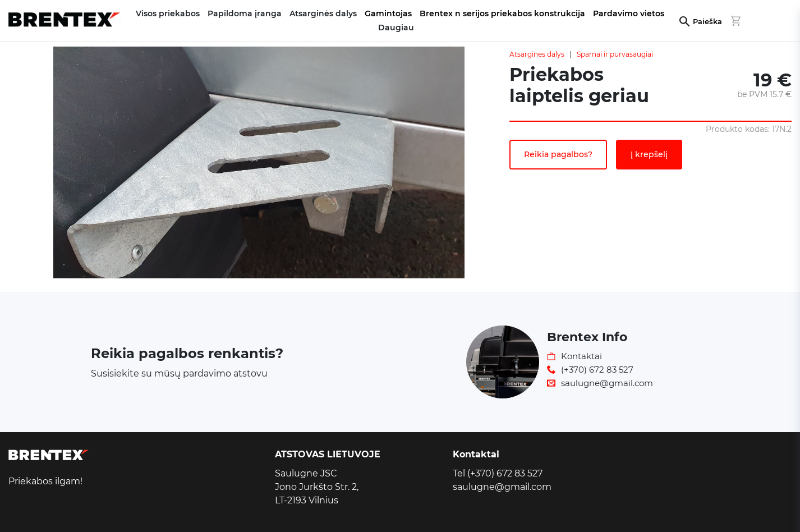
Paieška (707, 22)
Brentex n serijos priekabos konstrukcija (502, 13)
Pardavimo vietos (629, 13)
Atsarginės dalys (537, 54)
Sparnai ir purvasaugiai (615, 54)
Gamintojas (388, 13)
